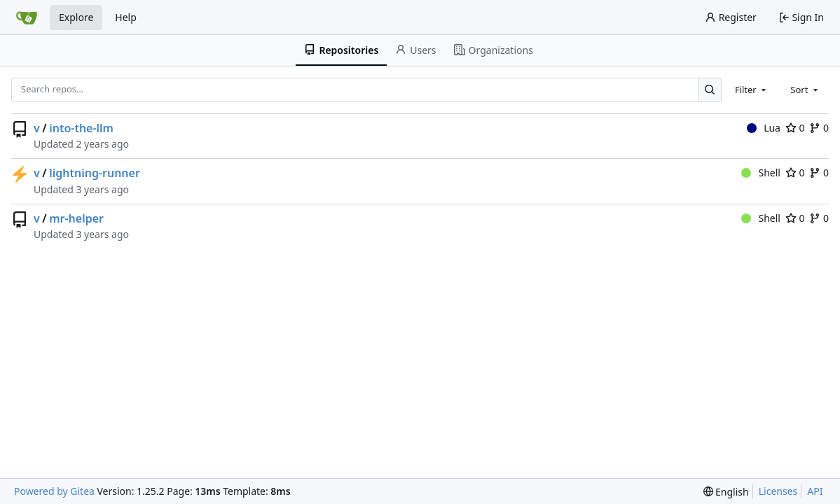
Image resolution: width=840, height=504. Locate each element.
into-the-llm (81, 128)
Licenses (778, 491)
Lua (764, 128)
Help (126, 17)
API (815, 491)
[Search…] (710, 90)
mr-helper (76, 218)
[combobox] (752, 90)
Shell (761, 173)
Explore (76, 17)
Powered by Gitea (54, 491)
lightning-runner (95, 173)
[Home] (27, 17)
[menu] (726, 492)
